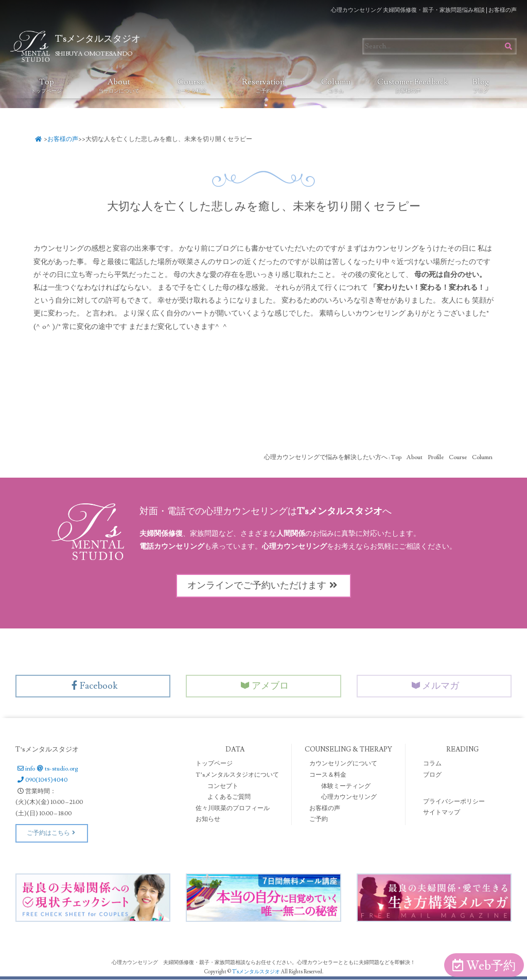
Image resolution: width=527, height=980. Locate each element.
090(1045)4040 (41, 781)
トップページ (214, 764)
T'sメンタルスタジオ (257, 972)
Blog (481, 85)
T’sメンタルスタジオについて (237, 775)
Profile (436, 457)
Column (336, 85)
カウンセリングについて (343, 764)
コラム (432, 764)
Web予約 (484, 966)
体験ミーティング (346, 786)
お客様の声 (63, 139)
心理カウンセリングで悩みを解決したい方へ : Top (333, 457)
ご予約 (319, 820)
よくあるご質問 (229, 798)
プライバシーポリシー (454, 802)
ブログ (432, 775)
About (119, 85)
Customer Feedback (411, 85)
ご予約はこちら (52, 834)
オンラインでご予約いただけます (264, 585)
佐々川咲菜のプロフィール (233, 808)
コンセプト (223, 786)
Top (46, 85)
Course (191, 85)
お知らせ (208, 820)
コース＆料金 (328, 775)
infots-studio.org (47, 769)
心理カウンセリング (349, 798)
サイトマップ (442, 813)
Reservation (263, 85)
